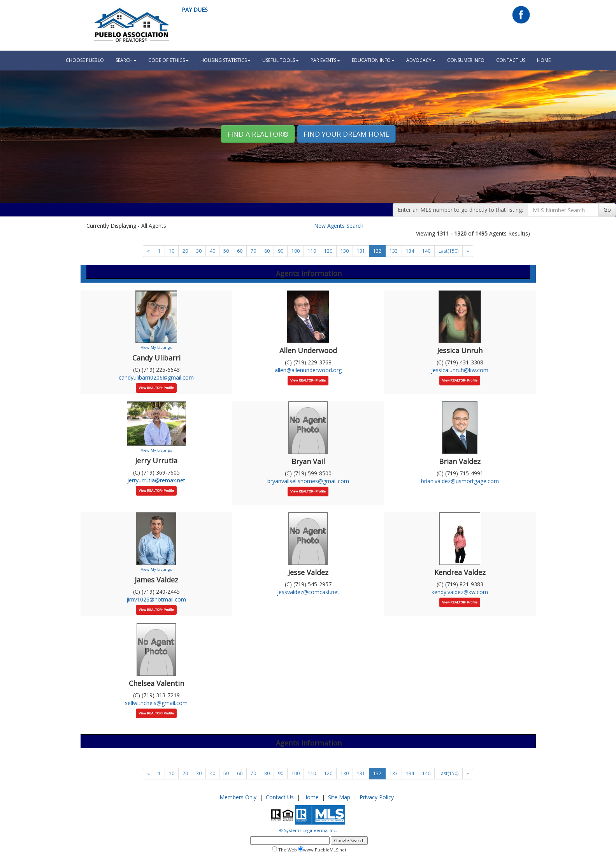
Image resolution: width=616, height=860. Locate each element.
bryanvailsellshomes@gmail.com (308, 481)
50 (226, 251)
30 (199, 251)
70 (253, 251)
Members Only (238, 797)
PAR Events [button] (325, 60)
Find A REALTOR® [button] (258, 134)
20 (185, 251)
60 (240, 251)
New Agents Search (339, 226)
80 (267, 251)
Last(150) (448, 251)
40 (212, 251)
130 (345, 251)
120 (328, 251)
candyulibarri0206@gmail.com (156, 377)
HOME (544, 60)
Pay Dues (195, 10)
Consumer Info (466, 60)
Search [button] (126, 60)
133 (394, 251)
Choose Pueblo (85, 60)
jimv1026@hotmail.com (156, 599)
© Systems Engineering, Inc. (308, 830)
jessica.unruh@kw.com (460, 370)
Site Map (339, 797)
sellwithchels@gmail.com (156, 703)
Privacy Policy (377, 797)
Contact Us (511, 60)
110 (312, 251)
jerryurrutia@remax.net (156, 480)
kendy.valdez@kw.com (460, 592)
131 (361, 251)
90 (281, 251)
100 (296, 251)
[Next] (148, 251)
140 (426, 251)
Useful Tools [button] (281, 60)
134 (410, 251)
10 (172, 251)
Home (311, 797)
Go (607, 210)
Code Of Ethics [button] (168, 60)
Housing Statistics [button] (226, 60)
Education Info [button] (373, 60)
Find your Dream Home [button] (346, 134)
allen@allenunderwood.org (308, 370)
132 (377, 251)
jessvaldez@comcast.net (308, 592)
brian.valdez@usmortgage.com (460, 481)
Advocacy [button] (421, 60)
